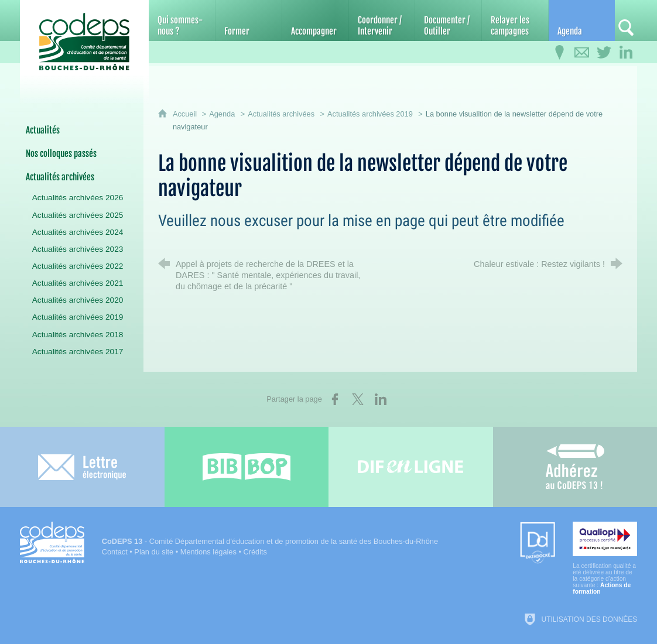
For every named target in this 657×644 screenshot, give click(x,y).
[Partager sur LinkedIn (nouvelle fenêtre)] (381, 399)
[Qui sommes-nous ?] (182, 20)
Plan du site (154, 552)
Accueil (186, 114)
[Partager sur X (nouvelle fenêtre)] (358, 399)
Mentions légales (208, 552)
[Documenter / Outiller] (448, 20)
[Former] (249, 20)
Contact (115, 552)
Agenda (222, 114)
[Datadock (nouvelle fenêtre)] (538, 544)
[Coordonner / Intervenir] (382, 20)
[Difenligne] (411, 467)
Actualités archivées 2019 (370, 114)
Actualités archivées (281, 114)
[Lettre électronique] (82, 467)
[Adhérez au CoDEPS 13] (575, 467)
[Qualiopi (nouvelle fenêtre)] (605, 558)
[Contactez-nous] (581, 53)
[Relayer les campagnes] (515, 20)
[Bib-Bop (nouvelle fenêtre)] (247, 467)
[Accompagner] (315, 20)
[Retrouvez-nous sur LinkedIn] (626, 53)
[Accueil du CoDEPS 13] (84, 42)
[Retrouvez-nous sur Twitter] (604, 53)
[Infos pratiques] (559, 53)
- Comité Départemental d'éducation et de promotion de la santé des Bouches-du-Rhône (270, 541)
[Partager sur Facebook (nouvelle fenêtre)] (335, 399)
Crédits (255, 552)
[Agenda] (582, 20)
